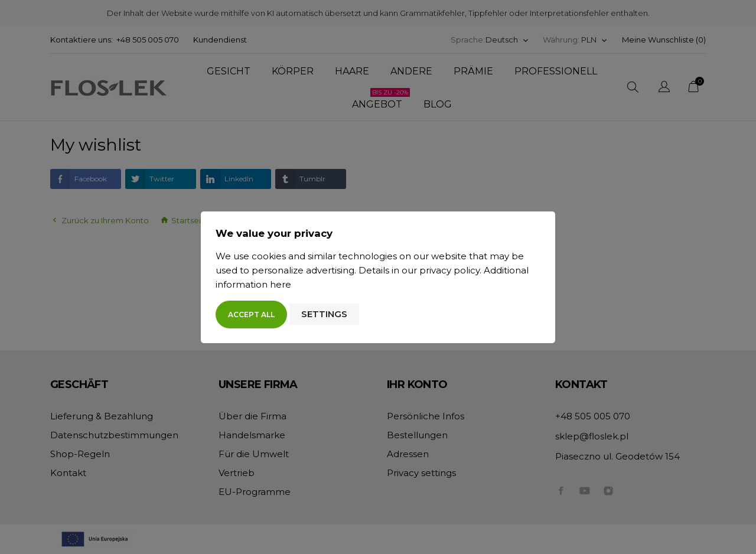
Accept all (251, 315)
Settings (324, 314)
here (281, 284)
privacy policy (449, 270)
